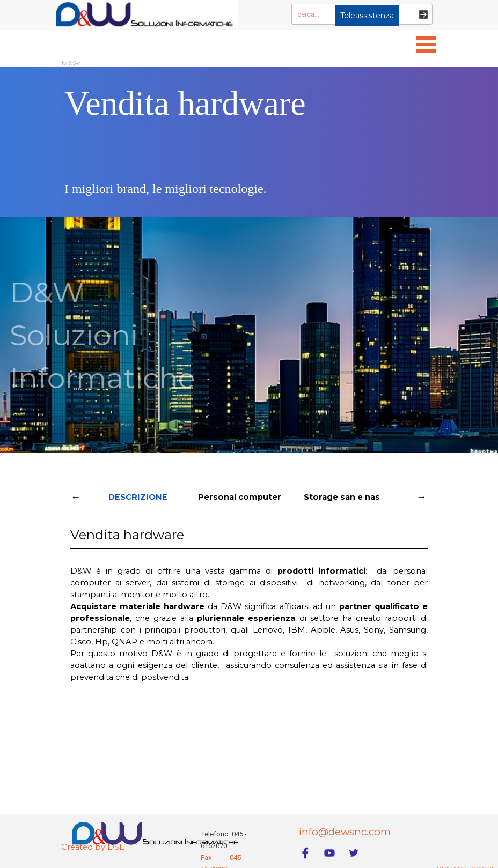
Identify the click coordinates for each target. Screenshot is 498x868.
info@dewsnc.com (345, 832)
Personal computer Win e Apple (240, 500)
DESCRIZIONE (138, 497)
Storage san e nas (342, 497)
